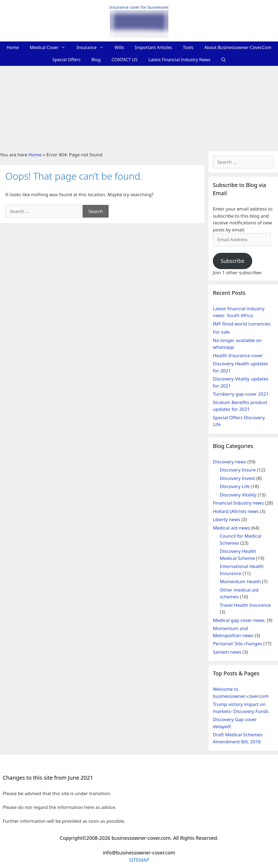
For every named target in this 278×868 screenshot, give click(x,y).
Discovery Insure (238, 470)
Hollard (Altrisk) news (236, 511)
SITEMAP (139, 860)
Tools (188, 47)
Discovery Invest (238, 478)
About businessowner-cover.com (238, 47)
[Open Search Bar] (223, 60)
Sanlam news (227, 652)
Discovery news (230, 462)
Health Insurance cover (238, 355)
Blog (96, 60)
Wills (119, 47)
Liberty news (227, 519)
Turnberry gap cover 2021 (241, 394)
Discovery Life (235, 486)
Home (13, 47)
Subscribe (232, 261)
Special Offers (67, 60)
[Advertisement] (139, 107)
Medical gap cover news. (239, 620)
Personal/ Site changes (237, 643)
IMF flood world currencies (242, 324)
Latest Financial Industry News (179, 60)
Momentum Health (240, 581)
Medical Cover (50, 48)
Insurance (93, 48)
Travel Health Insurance (245, 605)
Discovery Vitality (238, 495)
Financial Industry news (238, 503)
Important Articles (153, 47)
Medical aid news (231, 528)
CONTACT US (125, 60)
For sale (221, 332)
